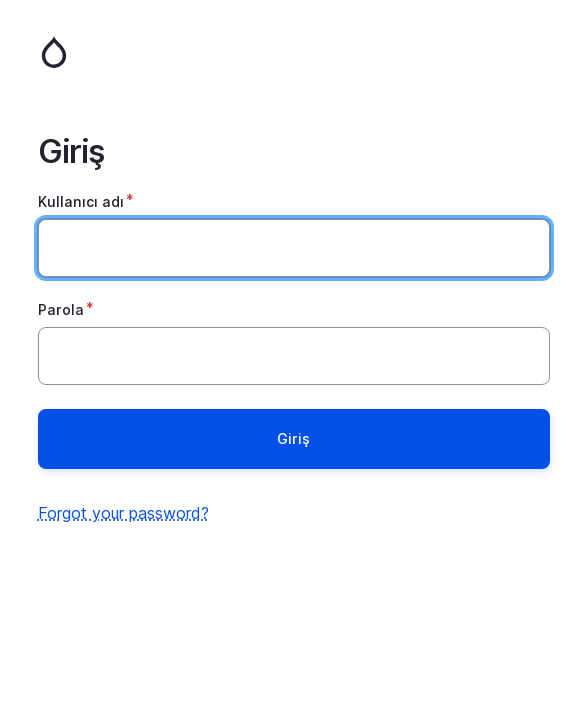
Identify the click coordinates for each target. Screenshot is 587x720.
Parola (61, 309)
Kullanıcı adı (81, 201)
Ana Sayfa (294, 52)
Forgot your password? (123, 513)
